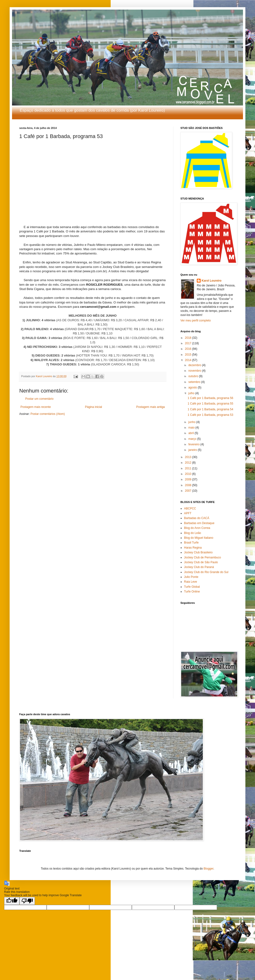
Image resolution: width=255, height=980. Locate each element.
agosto (193, 387)
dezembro (195, 365)
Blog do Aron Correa (197, 528)
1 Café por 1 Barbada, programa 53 (210, 415)
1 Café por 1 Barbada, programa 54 (210, 409)
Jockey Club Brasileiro (198, 552)
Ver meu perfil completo (196, 321)
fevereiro (194, 444)
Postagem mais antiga (150, 407)
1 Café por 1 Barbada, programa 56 (210, 398)
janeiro (193, 450)
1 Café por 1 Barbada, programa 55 (210, 404)
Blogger (208, 869)
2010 (189, 474)
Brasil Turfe (191, 543)
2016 (189, 349)
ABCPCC (190, 508)
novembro (195, 371)
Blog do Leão (193, 533)
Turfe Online (192, 592)
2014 (189, 360)
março (193, 439)
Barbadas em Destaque (199, 523)
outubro (194, 376)
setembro (195, 382)
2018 (189, 338)
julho (192, 393)
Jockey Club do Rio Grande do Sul (206, 572)
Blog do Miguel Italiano (199, 538)
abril (191, 433)
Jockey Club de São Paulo (201, 562)
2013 (189, 457)
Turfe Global (192, 587)
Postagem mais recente (36, 407)
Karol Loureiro (212, 281)
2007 (189, 491)
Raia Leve (191, 582)
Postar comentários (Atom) (48, 414)
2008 (189, 485)
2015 (189, 355)
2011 (189, 468)
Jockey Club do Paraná (199, 567)
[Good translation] (12, 901)
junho (192, 422)
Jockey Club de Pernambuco (202, 557)
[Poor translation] (27, 901)
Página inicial (93, 407)
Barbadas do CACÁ (197, 518)
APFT (188, 513)
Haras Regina (193, 548)
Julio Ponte (191, 577)
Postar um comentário (39, 399)
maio (192, 428)
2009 (189, 479)
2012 (189, 463)
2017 (189, 343)
